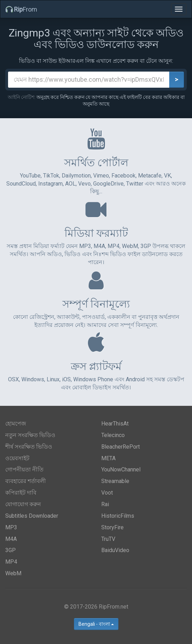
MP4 (11, 562)
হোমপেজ (16, 424)
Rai (105, 504)
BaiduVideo (115, 550)
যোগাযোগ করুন (23, 504)
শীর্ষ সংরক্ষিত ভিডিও (29, 447)
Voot (107, 493)
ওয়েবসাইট (17, 458)
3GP (11, 550)
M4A (11, 539)
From (21, 9)
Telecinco (113, 435)
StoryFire (112, 527)
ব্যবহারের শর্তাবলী (26, 481)
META (108, 458)
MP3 (11, 527)
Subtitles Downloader (32, 516)
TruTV (108, 539)
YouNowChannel (121, 469)
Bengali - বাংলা (96, 624)
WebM (13, 573)
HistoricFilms (118, 516)
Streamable (115, 481)
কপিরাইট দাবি (21, 493)
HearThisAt (115, 424)
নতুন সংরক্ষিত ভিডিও (30, 435)
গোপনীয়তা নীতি (24, 469)
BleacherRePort (121, 447)
